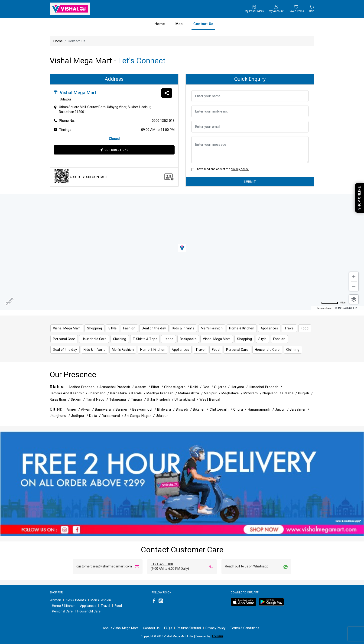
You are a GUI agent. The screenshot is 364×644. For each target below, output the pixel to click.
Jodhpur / (80, 416)
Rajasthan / (60, 399)
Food (118, 606)
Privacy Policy (215, 628)
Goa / (208, 387)
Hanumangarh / (261, 409)
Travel (105, 606)
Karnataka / (121, 393)
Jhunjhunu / (60, 416)
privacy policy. (240, 169)
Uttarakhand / (187, 399)
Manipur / (213, 393)
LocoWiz (218, 636)
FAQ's (168, 628)
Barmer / (124, 409)
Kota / (95, 416)
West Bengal (210, 399)
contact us (203, 24)
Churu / (240, 409)
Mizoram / (253, 393)
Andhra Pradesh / (84, 387)
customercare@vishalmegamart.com (104, 566)
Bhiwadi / (184, 409)
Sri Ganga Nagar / (140, 416)
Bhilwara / (166, 409)
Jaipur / (282, 409)
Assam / (143, 387)
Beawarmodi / (145, 409)
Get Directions (114, 150)
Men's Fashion (101, 600)
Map (179, 24)
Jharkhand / (99, 393)
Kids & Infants (76, 600)
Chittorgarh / (221, 409)
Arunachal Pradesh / (117, 387)
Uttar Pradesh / (161, 399)
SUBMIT (250, 182)
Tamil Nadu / (97, 399)
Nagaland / (272, 393)
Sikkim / (78, 399)
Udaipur (162, 416)
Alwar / (88, 409)
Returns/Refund (189, 628)
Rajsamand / (113, 416)
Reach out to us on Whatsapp (247, 566)
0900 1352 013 (163, 121)
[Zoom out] (354, 286)
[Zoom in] (354, 277)
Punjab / (306, 393)
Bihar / (158, 387)
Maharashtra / (191, 393)
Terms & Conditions (245, 628)
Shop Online (359, 198)
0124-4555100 (162, 564)
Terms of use (324, 308)
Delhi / (196, 387)
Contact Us (151, 628)
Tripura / (139, 399)
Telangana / (120, 399)
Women (55, 600)
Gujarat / (222, 387)
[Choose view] (354, 299)
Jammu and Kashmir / (69, 393)
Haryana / (240, 387)
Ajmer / (74, 409)
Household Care (89, 611)
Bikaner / (201, 409)
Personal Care (62, 611)
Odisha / (290, 393)
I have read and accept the (222, 169)
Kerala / (139, 393)
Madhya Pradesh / (162, 393)
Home (160, 24)
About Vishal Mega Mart (121, 628)
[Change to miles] (333, 303)
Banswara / (105, 409)
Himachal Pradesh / (266, 387)
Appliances (88, 606)
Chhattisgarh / (177, 387)
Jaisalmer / (300, 409)
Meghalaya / (232, 393)
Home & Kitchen (64, 606)
